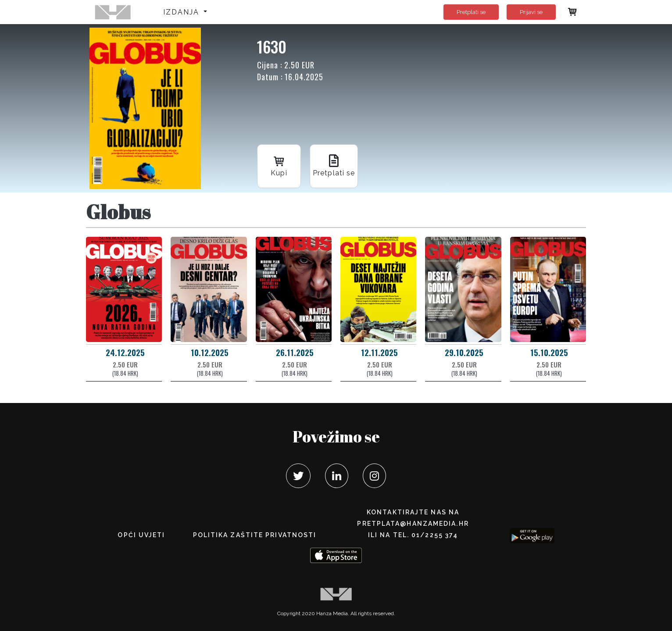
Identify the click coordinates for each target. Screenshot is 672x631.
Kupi (279, 166)
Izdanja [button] (183, 12)
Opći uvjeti (141, 535)
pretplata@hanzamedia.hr (413, 524)
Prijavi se (531, 12)
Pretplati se (471, 12)
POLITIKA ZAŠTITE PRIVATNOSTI (255, 535)
